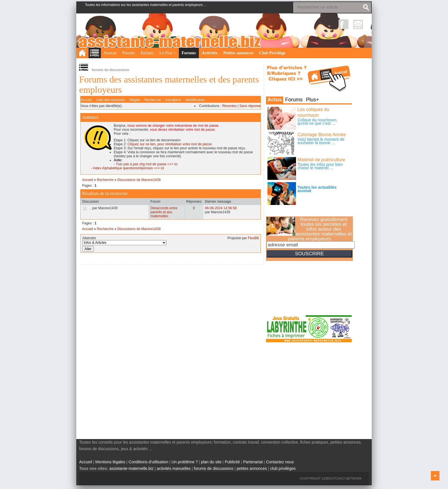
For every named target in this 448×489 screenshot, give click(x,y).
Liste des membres (110, 100)
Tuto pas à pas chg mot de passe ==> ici (147, 164)
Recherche (153, 100)
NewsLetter (358, 24)
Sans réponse (250, 106)
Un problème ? (185, 462)
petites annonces (252, 468)
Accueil (86, 100)
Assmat (110, 53)
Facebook (344, 24)
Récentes (229, 106)
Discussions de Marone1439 (139, 180)
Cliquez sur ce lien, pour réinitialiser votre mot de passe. (170, 144)
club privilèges (283, 468)
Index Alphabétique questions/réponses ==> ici (128, 168)
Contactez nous (280, 462)
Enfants (147, 53)
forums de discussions (214, 468)
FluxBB (253, 238)
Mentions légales (110, 462)
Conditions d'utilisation (148, 462)
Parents (129, 53)
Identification (195, 100)
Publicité (232, 462)
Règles (135, 100)
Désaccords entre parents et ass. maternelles (164, 212)
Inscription (173, 100)
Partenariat (253, 462)
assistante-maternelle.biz (132, 468)
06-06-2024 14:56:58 (221, 208)
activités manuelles (174, 468)
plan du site (211, 462)
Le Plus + (168, 53)
